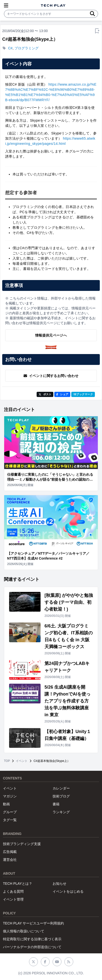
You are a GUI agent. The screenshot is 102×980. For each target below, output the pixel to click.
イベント (22, 761)
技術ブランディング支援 (22, 844)
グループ (10, 812)
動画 (6, 804)
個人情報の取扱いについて (24, 931)
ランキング (61, 812)
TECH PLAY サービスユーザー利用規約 (33, 923)
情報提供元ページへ (51, 335)
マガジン (10, 796)
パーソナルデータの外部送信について (32, 947)
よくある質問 (13, 891)
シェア (62, 394)
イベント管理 (13, 899)
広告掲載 (10, 852)
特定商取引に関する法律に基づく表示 (32, 939)
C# (10, 48)
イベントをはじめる (68, 891)
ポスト (45, 394)
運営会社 (10, 860)
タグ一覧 (10, 820)
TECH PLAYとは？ (18, 884)
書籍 (56, 804)
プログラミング (27, 48)
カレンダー (61, 788)
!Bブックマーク (83, 394)
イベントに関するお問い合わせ (51, 376)
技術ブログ (61, 796)
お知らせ (59, 884)
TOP (7, 761)
